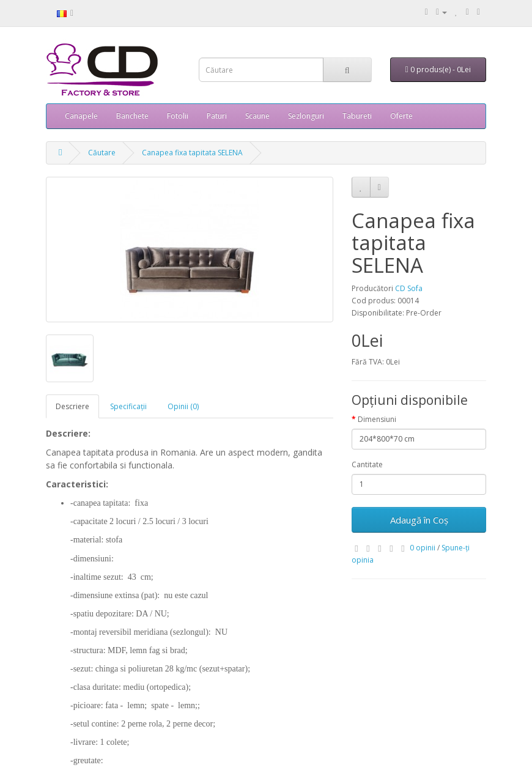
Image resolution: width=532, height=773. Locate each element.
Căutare (102, 153)
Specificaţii (128, 406)
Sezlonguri (306, 116)
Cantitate (367, 464)
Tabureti (357, 116)
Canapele (81, 116)
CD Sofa (409, 288)
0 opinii (423, 548)
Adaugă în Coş (419, 520)
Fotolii (178, 116)
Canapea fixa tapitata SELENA (192, 153)
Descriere (72, 406)
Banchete (132, 116)
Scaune (257, 116)
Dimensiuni (377, 419)
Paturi (217, 116)
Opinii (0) (183, 406)
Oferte (401, 116)
